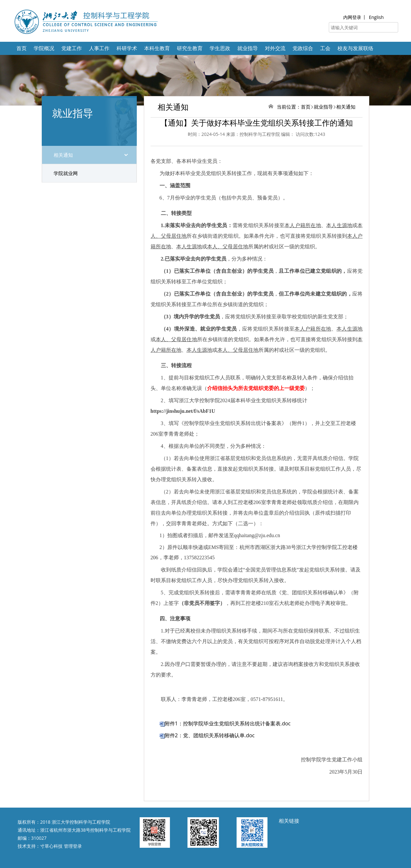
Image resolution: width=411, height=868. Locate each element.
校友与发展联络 (355, 48)
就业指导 (248, 48)
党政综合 (303, 48)
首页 (22, 48)
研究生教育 (190, 48)
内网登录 (352, 17)
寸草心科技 (51, 846)
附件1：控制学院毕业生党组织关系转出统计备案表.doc (228, 723)
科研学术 (127, 48)
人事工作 (99, 48)
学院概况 (44, 48)
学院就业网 (66, 173)
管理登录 (73, 846)
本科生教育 (157, 48)
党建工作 (72, 48)
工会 (325, 48)
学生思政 (220, 48)
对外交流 (275, 48)
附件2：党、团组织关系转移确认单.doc (210, 735)
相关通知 (63, 155)
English (376, 17)
